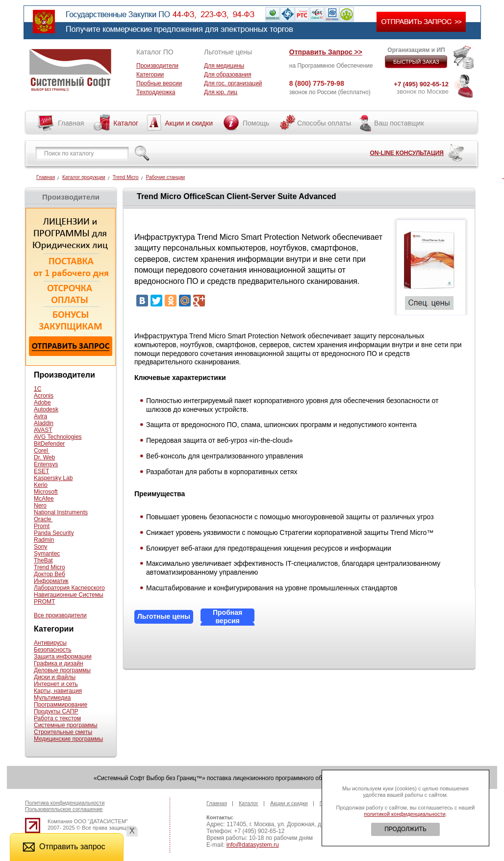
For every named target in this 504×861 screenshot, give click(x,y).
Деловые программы (62, 670)
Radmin (44, 540)
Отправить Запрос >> (326, 52)
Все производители (60, 615)
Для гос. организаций (233, 83)
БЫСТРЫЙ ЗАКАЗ (416, 62)
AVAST (43, 430)
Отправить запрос (64, 847)
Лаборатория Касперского (69, 588)
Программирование (61, 705)
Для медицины (224, 66)
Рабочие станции (166, 177)
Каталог (126, 123)
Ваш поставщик (399, 123)
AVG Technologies (58, 437)
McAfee (44, 499)
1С (38, 389)
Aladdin (44, 423)
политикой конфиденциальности (404, 814)
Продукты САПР (56, 711)
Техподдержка (156, 92)
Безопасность (53, 650)
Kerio (41, 485)
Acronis (44, 396)
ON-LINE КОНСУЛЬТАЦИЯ (407, 153)
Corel (42, 451)
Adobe (42, 403)
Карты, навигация (58, 691)
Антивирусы (50, 643)
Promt (42, 526)
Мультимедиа (52, 698)
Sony (40, 547)
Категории (150, 75)
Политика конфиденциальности (65, 803)
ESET (41, 471)
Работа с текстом (57, 718)
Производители (157, 66)
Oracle (43, 519)
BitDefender (49, 444)
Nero (40, 506)
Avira (40, 416)
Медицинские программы (68, 739)
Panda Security (54, 533)
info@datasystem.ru (253, 845)
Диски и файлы (55, 677)
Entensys (46, 464)
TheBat (43, 560)
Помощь (256, 123)
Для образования (228, 75)
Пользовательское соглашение (64, 809)
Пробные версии (159, 83)
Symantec (47, 554)
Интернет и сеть (56, 684)
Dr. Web (44, 457)
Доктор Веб (50, 574)
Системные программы (66, 725)
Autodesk (46, 409)
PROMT (44, 602)
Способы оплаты (324, 123)
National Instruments (61, 512)
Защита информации (63, 657)
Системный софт (70, 70)
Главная (71, 123)
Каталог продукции (84, 177)
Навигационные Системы (69, 595)
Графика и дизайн (59, 663)
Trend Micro (126, 177)
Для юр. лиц (221, 92)
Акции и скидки (189, 123)
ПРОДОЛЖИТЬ (405, 829)
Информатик (51, 581)
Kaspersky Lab (53, 478)
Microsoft (46, 492)
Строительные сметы (63, 732)
